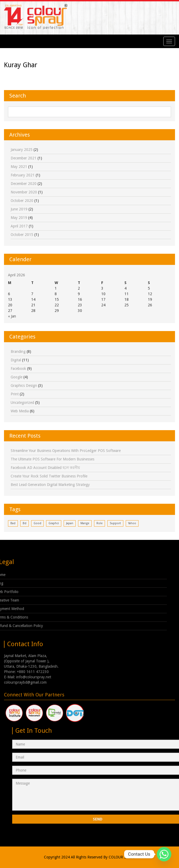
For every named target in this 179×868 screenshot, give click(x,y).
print (15, 394)
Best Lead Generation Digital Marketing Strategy (50, 485)
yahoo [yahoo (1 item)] (132, 523)
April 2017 (19, 226)
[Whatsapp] (164, 854)
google (17, 377)
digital (16, 360)
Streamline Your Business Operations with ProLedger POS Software (66, 451)
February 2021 (23, 175)
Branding (18, 352)
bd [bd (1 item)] (25, 523)
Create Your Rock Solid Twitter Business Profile (49, 476)
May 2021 (19, 167)
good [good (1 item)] (37, 523)
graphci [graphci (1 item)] (54, 523)
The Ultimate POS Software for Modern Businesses (52, 459)
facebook (18, 369)
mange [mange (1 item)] (85, 523)
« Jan (12, 316)
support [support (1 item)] (115, 523)
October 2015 (22, 235)
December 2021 (24, 158)
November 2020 (24, 192)
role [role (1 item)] (99, 523)
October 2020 (22, 201)
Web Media (20, 411)
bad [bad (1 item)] (13, 523)
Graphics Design (24, 386)
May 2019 (19, 218)
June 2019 (19, 209)
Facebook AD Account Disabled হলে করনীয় (45, 468)
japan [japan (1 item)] (70, 523)
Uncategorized (22, 403)
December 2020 (24, 184)
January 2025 (22, 150)
